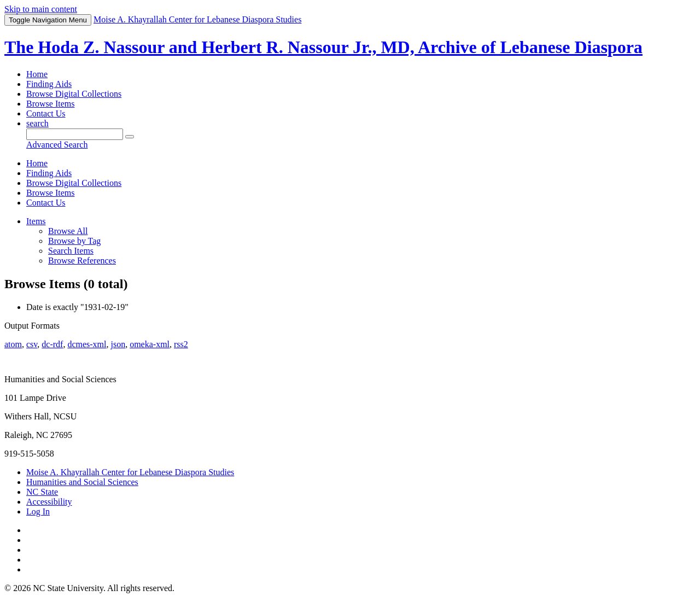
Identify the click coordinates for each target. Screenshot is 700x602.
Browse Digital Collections (74, 94)
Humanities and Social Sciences (82, 482)
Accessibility (49, 502)
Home (37, 74)
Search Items (71, 251)
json (118, 344)
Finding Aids (49, 84)
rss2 (181, 344)
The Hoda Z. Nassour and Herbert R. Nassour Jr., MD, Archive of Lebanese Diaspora (323, 47)
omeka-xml (150, 344)
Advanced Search (57, 145)
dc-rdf (52, 344)
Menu (48, 20)
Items (36, 221)
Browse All (68, 231)
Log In (38, 512)
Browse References (82, 261)
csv (32, 344)
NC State (42, 492)
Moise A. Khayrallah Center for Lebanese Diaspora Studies (130, 472)
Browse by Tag (74, 241)
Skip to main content (41, 9)
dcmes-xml (87, 344)
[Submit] (130, 137)
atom (13, 344)
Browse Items (50, 104)
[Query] (75, 134)
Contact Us (46, 113)
